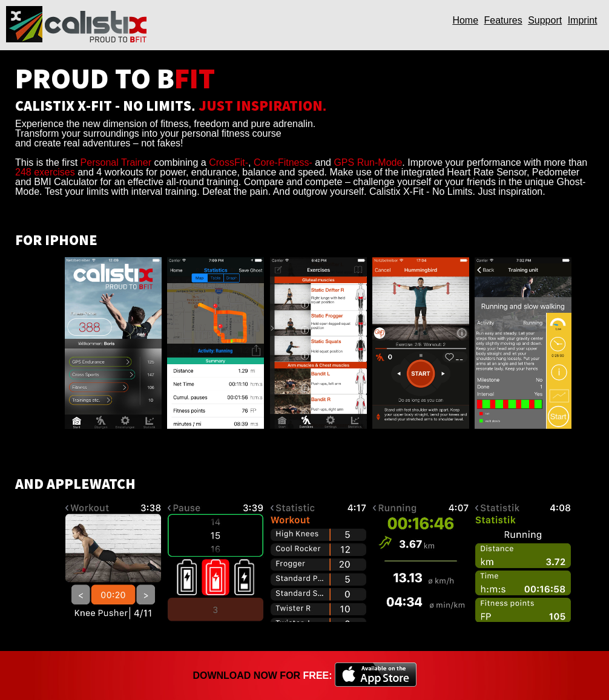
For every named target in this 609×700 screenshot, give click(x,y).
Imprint (583, 20)
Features (503, 20)
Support (545, 20)
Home (465, 20)
